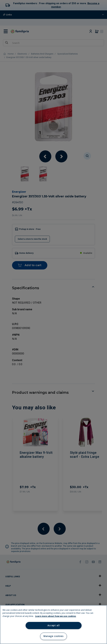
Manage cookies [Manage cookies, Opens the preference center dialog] (53, 636)
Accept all (54, 625)
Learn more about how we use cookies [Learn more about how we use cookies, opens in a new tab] (56, 616)
